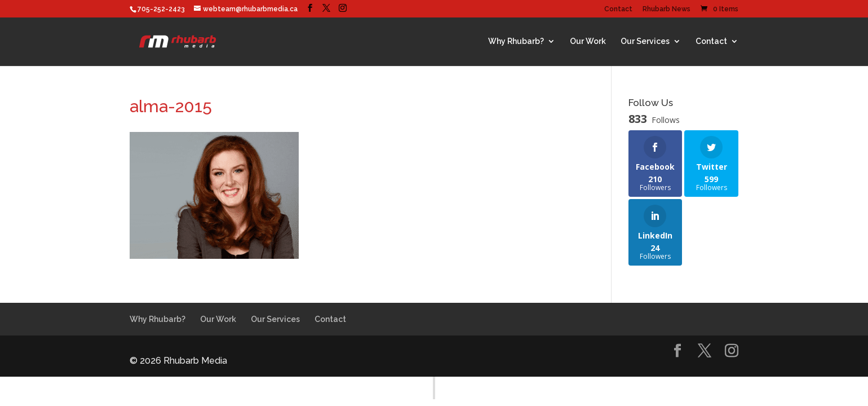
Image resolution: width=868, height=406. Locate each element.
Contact (618, 9)
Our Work (588, 41)
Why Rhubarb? (516, 41)
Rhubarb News (666, 9)
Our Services (645, 41)
